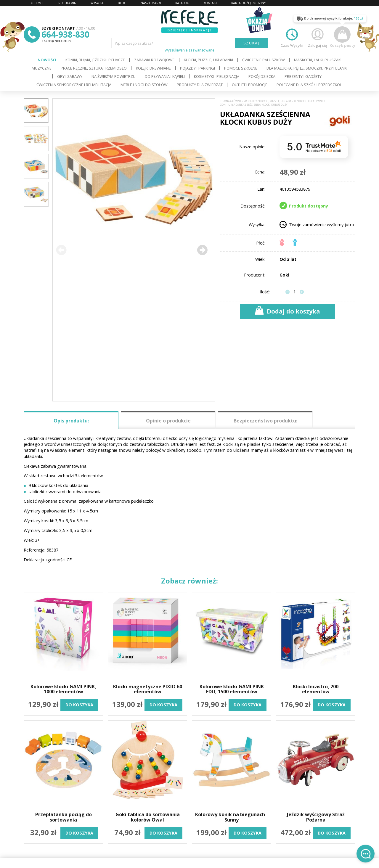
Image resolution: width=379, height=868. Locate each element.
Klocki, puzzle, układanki (208, 60)
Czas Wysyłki (292, 37)
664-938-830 (65, 34)
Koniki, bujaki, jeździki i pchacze (95, 60)
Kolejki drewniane (153, 68)
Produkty (250, 101)
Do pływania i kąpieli (165, 76)
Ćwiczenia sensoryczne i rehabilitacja (74, 85)
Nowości (47, 60)
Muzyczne (42, 68)
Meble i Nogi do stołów (144, 85)
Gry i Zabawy (70, 76)
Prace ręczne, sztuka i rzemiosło (94, 68)
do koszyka (79, 705)
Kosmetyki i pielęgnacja (217, 76)
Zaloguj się (317, 37)
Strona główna (231, 101)
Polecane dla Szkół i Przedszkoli (310, 85)
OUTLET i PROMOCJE (250, 85)
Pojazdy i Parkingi (197, 68)
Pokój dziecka (262, 76)
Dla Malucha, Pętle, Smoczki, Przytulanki (307, 68)
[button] (202, 250)
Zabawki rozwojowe (154, 60)
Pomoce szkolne (241, 68)
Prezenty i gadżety (303, 76)
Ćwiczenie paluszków (264, 60)
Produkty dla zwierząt (200, 85)
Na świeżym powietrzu (114, 76)
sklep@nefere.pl (56, 41)
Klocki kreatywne (311, 101)
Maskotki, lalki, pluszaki (318, 60)
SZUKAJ (252, 43)
